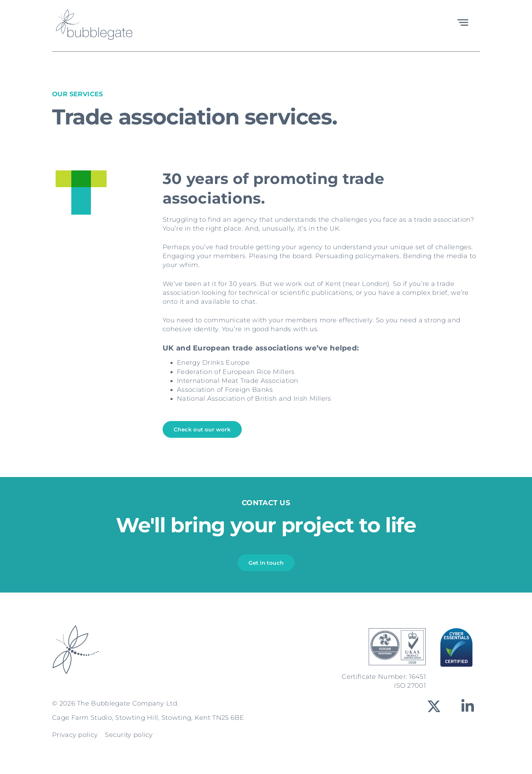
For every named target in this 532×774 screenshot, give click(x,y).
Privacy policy (75, 735)
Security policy (129, 735)
